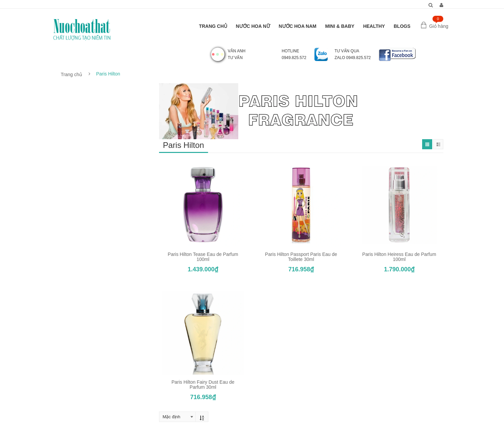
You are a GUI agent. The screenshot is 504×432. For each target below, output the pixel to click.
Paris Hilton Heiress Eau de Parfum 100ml (399, 257)
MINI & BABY (340, 26)
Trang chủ (71, 74)
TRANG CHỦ (213, 26)
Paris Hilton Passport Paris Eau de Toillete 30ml (301, 257)
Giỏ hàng (439, 26)
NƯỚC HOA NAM (298, 26)
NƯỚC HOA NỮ (253, 26)
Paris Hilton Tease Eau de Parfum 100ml (203, 257)
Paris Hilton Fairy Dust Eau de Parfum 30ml (203, 385)
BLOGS (402, 26)
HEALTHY (374, 26)
